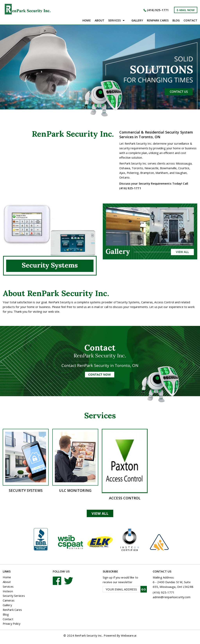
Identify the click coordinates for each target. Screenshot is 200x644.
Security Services (14, 596)
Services (114, 20)
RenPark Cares (13, 610)
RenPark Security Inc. (88, 636)
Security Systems (26, 490)
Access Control (125, 498)
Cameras (9, 601)
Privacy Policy (12, 624)
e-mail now (186, 10)
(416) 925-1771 (158, 10)
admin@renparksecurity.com (172, 597)
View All (100, 513)
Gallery (137, 20)
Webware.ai (129, 636)
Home (87, 20)
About (100, 20)
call (110, 307)
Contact (190, 20)
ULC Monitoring (75, 490)
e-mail (99, 307)
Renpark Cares (158, 20)
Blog (176, 20)
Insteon (8, 591)
